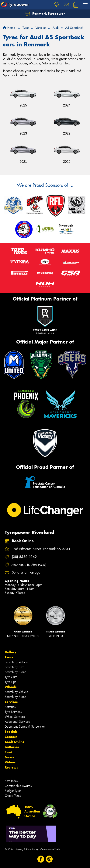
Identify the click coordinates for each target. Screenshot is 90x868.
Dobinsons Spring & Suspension (25, 727)
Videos (10, 762)
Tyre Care (11, 677)
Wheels (11, 687)
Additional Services (17, 722)
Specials (11, 732)
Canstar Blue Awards (18, 786)
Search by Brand (16, 672)
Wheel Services (15, 717)
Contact (11, 737)
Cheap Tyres (13, 796)
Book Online (15, 742)
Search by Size (14, 667)
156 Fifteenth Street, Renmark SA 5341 (41, 549)
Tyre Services (13, 712)
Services (11, 702)
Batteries (10, 707)
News (9, 757)
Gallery (10, 652)
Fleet (9, 752)
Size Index (11, 781)
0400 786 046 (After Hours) (28, 565)
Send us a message (26, 573)
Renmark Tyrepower (45, 14)
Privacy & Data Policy (27, 850)
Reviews (11, 767)
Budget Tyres (13, 791)
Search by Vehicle (16, 662)
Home (9, 28)
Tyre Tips (10, 682)
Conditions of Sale (50, 850)
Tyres (9, 657)
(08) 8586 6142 (24, 557)
